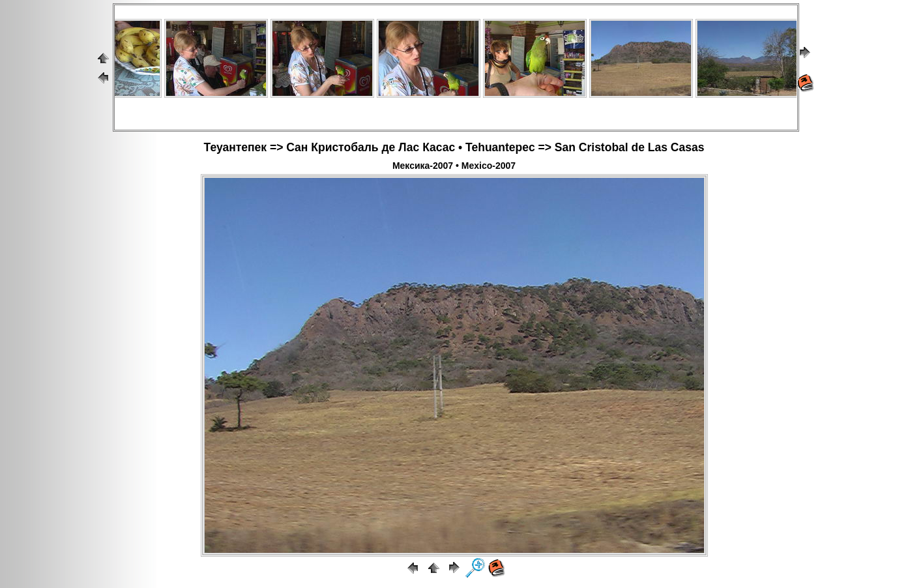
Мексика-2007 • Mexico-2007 (454, 166)
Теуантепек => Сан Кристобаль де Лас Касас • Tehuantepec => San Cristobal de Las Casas (454, 147)
